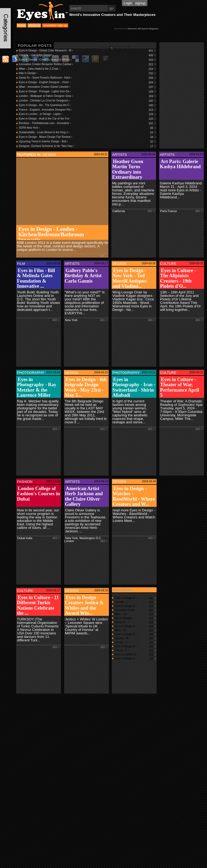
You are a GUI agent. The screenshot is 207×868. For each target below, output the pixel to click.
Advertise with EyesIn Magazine (143, 29)
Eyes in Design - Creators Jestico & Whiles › (88, 60)
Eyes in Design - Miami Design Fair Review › (88, 137)
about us (34, 25)
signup (140, 3)
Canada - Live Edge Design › (88, 55)
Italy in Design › (88, 73)
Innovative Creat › (136, 610)
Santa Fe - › (136, 622)
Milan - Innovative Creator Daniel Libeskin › (88, 87)
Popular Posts (35, 46)
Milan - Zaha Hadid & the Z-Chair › (88, 69)
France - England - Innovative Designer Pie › (88, 110)
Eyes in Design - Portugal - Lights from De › (88, 92)
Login (128, 3)
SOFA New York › (88, 128)
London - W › (136, 638)
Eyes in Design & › (136, 598)
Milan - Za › (136, 614)
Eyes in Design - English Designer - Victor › (88, 82)
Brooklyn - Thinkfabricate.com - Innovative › (88, 123)
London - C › (136, 642)
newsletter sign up (55, 25)
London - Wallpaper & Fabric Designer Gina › (88, 96)
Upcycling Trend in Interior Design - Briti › (88, 142)
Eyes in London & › (136, 654)
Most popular (122, 590)
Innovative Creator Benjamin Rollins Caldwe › (88, 64)
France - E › (136, 650)
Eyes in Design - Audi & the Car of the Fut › (88, 119)
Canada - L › (136, 602)
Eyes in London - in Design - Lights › (88, 114)
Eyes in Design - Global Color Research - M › (88, 51)
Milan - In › (136, 630)
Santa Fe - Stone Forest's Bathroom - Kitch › (88, 78)
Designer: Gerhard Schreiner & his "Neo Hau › (88, 146)
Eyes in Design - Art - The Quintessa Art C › (88, 105)
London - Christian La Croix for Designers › (88, 101)
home (22, 25)
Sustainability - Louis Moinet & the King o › (88, 133)
